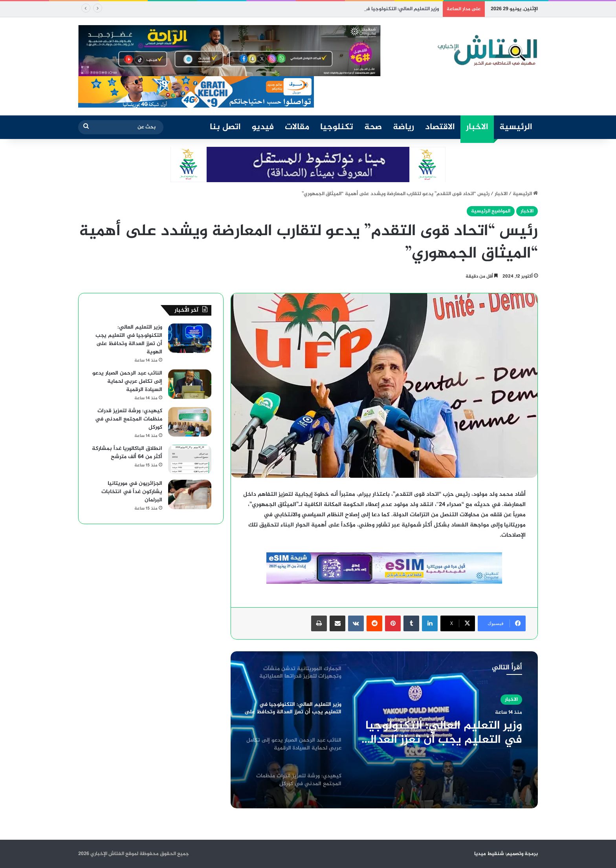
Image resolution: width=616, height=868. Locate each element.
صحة (373, 127)
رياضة (403, 127)
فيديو (263, 127)
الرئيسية (516, 127)
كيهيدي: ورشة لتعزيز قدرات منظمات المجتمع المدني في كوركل (129, 419)
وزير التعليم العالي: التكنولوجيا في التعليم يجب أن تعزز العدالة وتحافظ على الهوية (442, 733)
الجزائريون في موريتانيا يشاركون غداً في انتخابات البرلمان (132, 492)
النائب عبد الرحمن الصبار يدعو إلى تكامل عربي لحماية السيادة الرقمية (127, 381)
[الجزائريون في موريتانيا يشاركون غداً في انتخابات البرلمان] (190, 494)
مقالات (297, 127)
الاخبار (477, 127)
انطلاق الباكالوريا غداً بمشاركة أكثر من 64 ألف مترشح (127, 453)
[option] (384, 730)
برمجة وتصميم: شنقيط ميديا (506, 854)
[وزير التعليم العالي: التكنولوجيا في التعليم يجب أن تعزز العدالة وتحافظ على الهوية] (190, 338)
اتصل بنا (225, 127)
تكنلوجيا (337, 127)
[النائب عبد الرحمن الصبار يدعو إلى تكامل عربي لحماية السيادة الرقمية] (190, 384)
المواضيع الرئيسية (491, 211)
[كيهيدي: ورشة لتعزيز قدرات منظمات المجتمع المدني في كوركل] (190, 422)
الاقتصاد (440, 127)
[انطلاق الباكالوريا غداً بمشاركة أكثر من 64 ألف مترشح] (190, 460)
